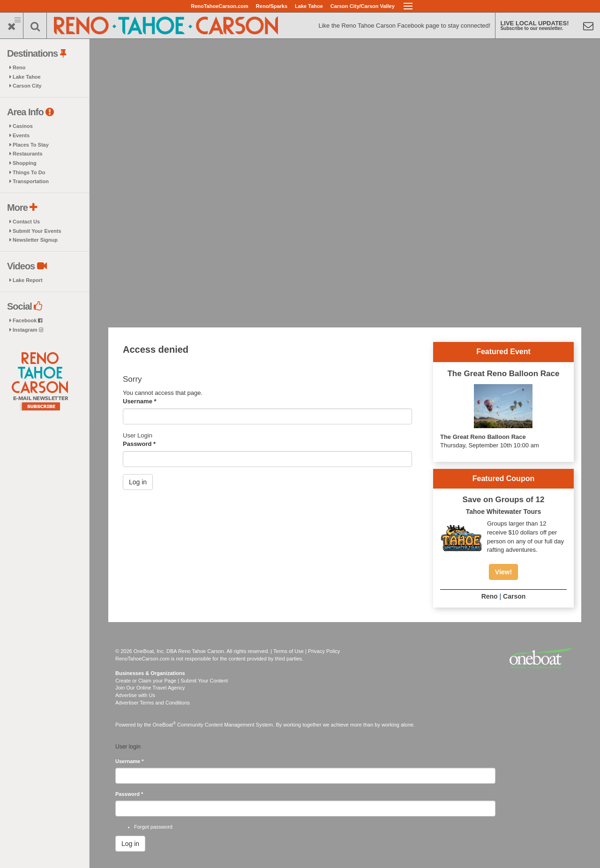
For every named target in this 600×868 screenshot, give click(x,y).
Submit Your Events (37, 231)
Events (21, 135)
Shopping (25, 163)
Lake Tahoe (309, 6)
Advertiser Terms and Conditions (153, 703)
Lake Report (28, 280)
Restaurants (28, 154)
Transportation (31, 181)
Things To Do (29, 172)
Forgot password (153, 827)
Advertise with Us (135, 695)
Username (140, 401)
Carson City (27, 86)
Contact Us (26, 222)
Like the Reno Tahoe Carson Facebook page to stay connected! (404, 26)
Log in (138, 482)
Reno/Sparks (272, 6)
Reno (19, 67)
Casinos (23, 126)
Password (139, 444)
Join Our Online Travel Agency (150, 688)
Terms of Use (289, 651)
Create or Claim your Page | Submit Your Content (172, 681)
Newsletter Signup (35, 240)
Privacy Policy (324, 651)
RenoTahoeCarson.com (220, 6)
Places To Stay (31, 145)
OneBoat (165, 725)
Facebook (27, 320)
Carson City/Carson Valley (363, 6)
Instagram (28, 330)
